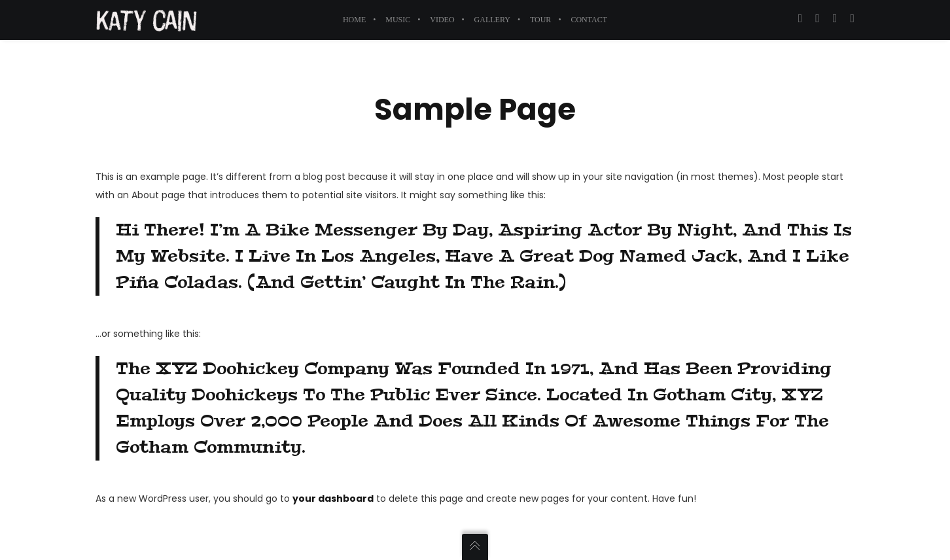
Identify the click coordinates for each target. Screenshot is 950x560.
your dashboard (333, 499)
